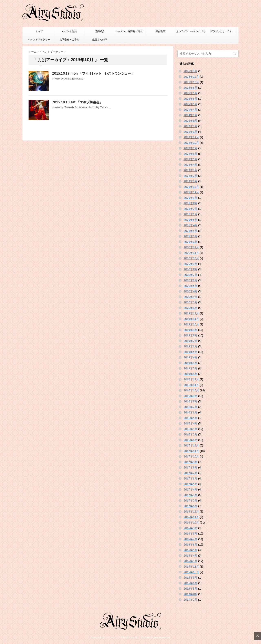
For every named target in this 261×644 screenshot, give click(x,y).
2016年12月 (191, 511)
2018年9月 (190, 396)
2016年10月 (191, 522)
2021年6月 (190, 214)
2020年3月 (190, 297)
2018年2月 (190, 434)
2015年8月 (190, 578)
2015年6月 (190, 583)
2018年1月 (190, 440)
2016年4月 (190, 556)
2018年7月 (190, 407)
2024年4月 (190, 110)
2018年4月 (190, 423)
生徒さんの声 (100, 39)
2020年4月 (190, 291)
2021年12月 (191, 187)
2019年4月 (190, 357)
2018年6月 (190, 412)
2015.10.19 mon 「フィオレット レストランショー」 (93, 73)
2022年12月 (191, 137)
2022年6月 (190, 154)
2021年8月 (190, 203)
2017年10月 (191, 456)
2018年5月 (190, 418)
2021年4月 (190, 225)
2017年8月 (190, 467)
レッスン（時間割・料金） (130, 31)
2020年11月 (191, 253)
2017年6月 (190, 478)
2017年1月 (190, 506)
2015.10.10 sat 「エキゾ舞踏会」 (77, 102)
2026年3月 (190, 71)
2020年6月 (190, 280)
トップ (39, 31)
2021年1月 (190, 242)
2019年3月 (190, 363)
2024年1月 (190, 115)
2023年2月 (190, 126)
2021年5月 (190, 220)
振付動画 (160, 31)
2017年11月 (191, 451)
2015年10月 (191, 572)
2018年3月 (190, 429)
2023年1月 (190, 132)
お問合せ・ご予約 (69, 39)
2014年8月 (190, 594)
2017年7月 (190, 473)
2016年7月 (190, 539)
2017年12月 (191, 445)
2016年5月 (190, 550)
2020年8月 (190, 269)
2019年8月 (190, 335)
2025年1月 (190, 104)
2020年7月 (190, 275)
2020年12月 (191, 247)
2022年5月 (190, 159)
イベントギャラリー (39, 39)
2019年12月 (191, 313)
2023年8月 (190, 121)
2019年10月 (191, 324)
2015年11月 (191, 567)
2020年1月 (190, 308)
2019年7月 (190, 341)
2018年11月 (191, 385)
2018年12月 (191, 379)
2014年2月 (190, 600)
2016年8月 (190, 534)
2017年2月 (190, 500)
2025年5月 (190, 93)
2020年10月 (191, 258)
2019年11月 (191, 319)
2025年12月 (191, 77)
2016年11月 (191, 517)
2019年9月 (190, 330)
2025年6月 (190, 88)
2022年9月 (190, 148)
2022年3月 (190, 170)
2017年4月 (190, 489)
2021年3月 (190, 231)
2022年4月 (190, 165)
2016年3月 (190, 561)
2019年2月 (190, 368)
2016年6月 (190, 545)
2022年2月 (190, 176)
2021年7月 (190, 209)
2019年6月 (190, 346)
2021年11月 (191, 192)
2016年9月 (190, 528)
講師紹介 (100, 31)
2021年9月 (190, 198)
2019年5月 (190, 352)
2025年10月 (191, 82)
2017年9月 (190, 462)
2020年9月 (190, 264)
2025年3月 (190, 99)
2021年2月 (190, 236)
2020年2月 (190, 302)
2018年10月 (191, 390)
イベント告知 (69, 31)
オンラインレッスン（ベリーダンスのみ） (191, 33)
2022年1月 (190, 181)
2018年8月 (190, 401)
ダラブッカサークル (221, 31)
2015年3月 (190, 589)
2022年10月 (191, 143)
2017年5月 (190, 484)
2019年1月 (190, 374)
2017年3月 (190, 495)
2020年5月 (190, 286)
